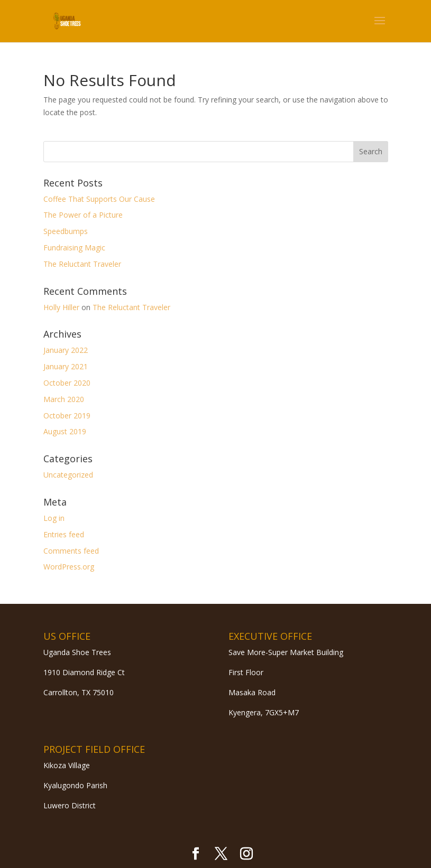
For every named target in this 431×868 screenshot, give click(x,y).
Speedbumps (66, 231)
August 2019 (65, 431)
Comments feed (71, 551)
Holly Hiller (61, 307)
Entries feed (64, 534)
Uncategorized (68, 475)
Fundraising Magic (74, 248)
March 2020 (64, 399)
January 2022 (66, 350)
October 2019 (67, 416)
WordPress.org (69, 567)
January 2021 (66, 366)
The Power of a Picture (83, 215)
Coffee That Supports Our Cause (99, 199)
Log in (54, 518)
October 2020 (67, 383)
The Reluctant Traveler (82, 264)
